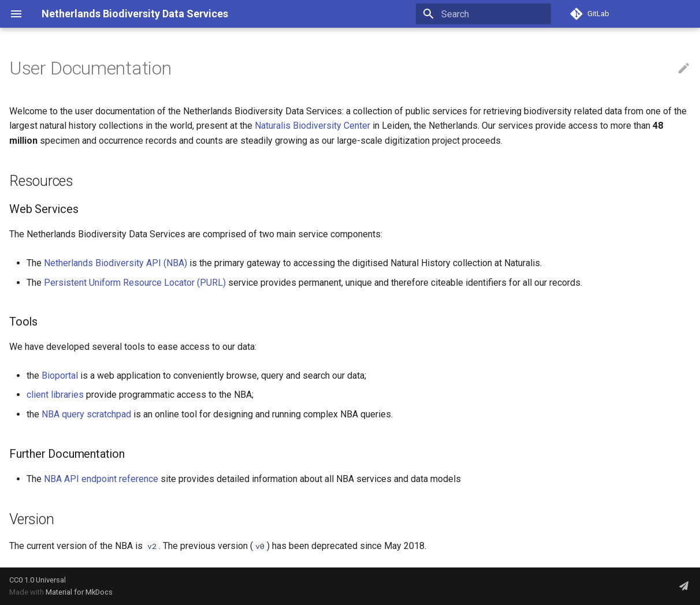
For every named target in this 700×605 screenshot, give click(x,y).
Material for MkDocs (79, 592)
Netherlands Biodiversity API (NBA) (116, 263)
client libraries (55, 395)
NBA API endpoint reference (101, 479)
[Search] (483, 14)
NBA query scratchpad (86, 414)
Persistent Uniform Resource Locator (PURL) (135, 283)
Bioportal (60, 376)
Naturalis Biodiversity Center (312, 126)
